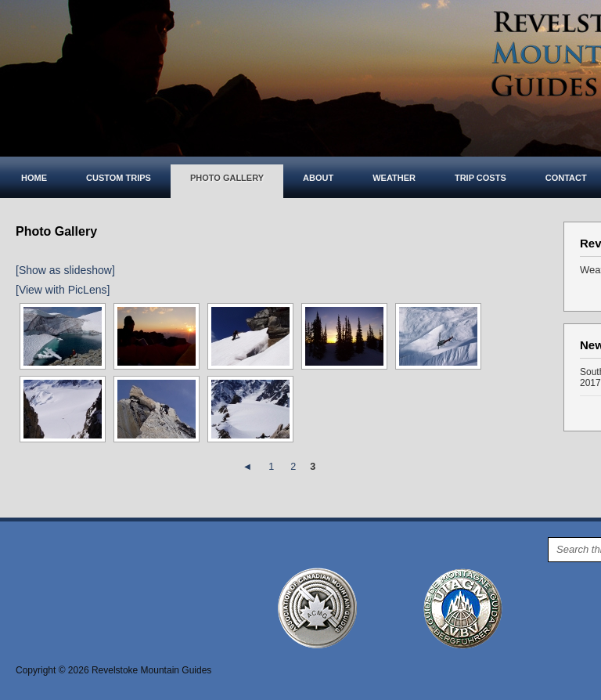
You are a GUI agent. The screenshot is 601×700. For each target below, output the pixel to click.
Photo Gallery (227, 178)
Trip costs (480, 178)
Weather (394, 178)
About (318, 178)
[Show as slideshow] (65, 270)
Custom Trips (119, 178)
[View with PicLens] (63, 290)
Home (34, 178)
